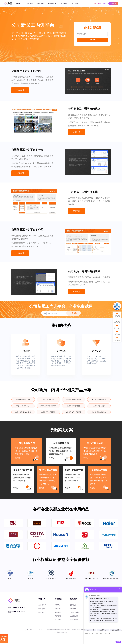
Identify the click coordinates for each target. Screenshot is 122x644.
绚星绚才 (19, 3)
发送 (118, 642)
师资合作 (58, 609)
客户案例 (64, 3)
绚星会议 (42, 612)
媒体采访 (58, 616)
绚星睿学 (30, 3)
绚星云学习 (42, 605)
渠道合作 (58, 612)
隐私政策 (73, 609)
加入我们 (58, 620)
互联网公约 (74, 616)
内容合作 (58, 605)
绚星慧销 (41, 3)
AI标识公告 (74, 620)
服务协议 (73, 605)
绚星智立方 (52, 3)
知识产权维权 (75, 612)
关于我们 (75, 3)
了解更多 (18, 458)
